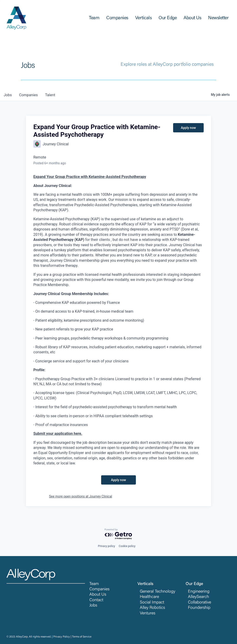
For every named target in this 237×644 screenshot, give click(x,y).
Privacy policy (106, 546)
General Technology (157, 592)
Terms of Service (82, 637)
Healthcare (149, 597)
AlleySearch (198, 597)
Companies (99, 589)
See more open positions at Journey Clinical (81, 496)
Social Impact (152, 603)
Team (94, 584)
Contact (96, 600)
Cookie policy (127, 546)
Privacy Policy (62, 637)
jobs (8, 95)
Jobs (93, 606)
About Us (98, 595)
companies (29, 95)
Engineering (199, 592)
